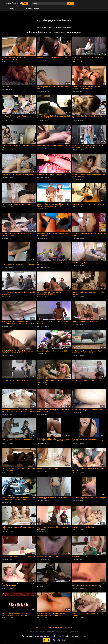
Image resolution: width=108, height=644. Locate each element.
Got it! (47, 640)
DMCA (49, 627)
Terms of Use (68, 627)
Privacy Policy (58, 627)
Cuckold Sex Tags (33, 9)
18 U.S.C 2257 (41, 627)
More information (59, 640)
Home (12, 9)
